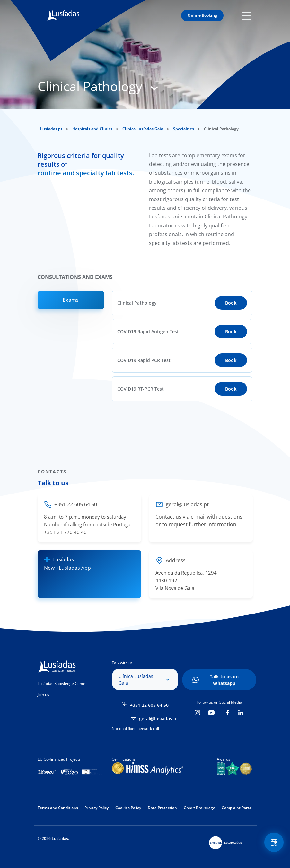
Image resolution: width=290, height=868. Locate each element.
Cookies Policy (128, 808)
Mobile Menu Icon (247, 15)
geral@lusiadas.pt (159, 719)
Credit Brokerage (199, 808)
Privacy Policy (97, 808)
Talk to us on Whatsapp (224, 680)
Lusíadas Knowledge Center (62, 683)
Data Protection (162, 808)
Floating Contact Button (274, 842)
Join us (43, 694)
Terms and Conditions (58, 808)
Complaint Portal (237, 808)
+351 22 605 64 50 (149, 705)
